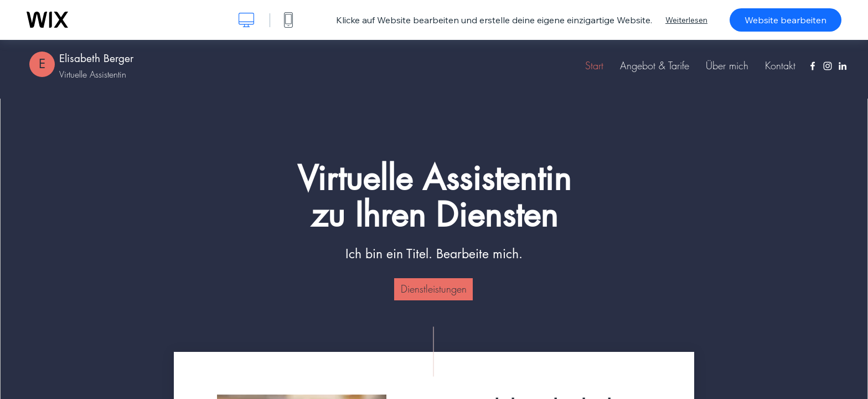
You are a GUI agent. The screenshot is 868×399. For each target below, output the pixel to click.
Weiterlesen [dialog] (686, 20)
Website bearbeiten (786, 20)
